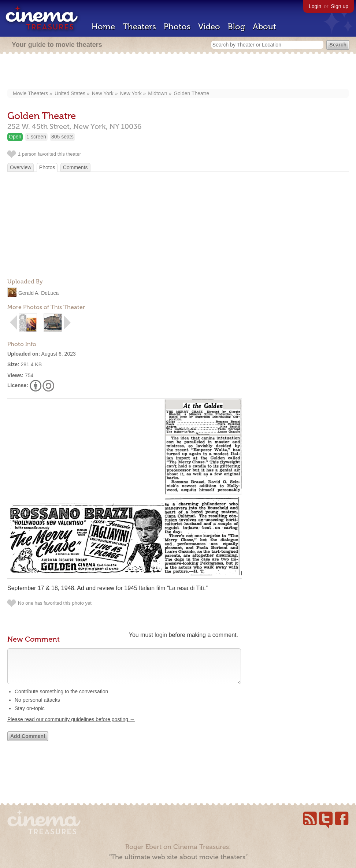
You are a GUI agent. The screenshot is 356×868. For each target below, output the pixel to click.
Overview (21, 167)
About (264, 27)
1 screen (36, 137)
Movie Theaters (30, 93)
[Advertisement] (178, 72)
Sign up (340, 6)
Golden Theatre (191, 93)
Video (209, 27)
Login (315, 6)
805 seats (62, 137)
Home (103, 27)
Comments (75, 167)
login (161, 635)
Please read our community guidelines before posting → (71, 727)
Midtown (157, 93)
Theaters (139, 27)
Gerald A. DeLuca (39, 293)
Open (15, 137)
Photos (177, 27)
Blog (236, 27)
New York (103, 93)
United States (70, 93)
